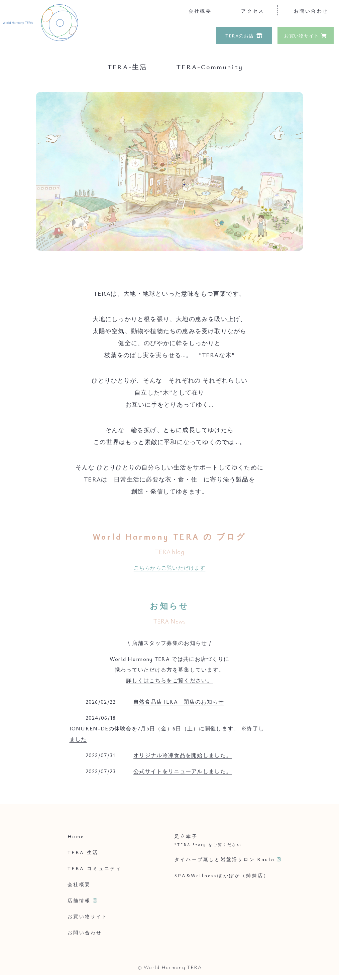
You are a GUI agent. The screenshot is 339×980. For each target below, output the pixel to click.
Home (76, 836)
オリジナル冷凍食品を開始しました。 (183, 755)
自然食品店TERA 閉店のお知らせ (179, 702)
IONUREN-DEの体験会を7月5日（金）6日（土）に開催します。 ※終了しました (167, 734)
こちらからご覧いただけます (170, 568)
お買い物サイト (302, 36)
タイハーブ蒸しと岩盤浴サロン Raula (225, 859)
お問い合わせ (311, 11)
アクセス (253, 11)
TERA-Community (210, 67)
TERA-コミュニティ (94, 868)
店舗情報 (79, 900)
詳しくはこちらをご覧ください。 (169, 680)
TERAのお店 (240, 36)
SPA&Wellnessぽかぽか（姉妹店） (222, 875)
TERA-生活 (128, 67)
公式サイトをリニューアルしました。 (183, 771)
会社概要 (200, 11)
